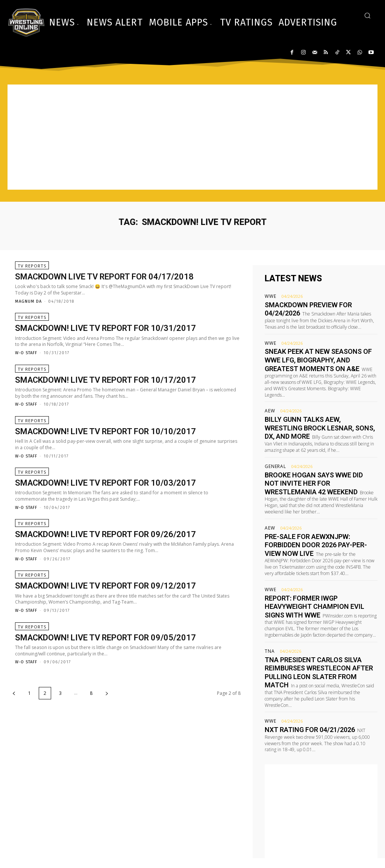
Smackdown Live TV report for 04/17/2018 (104, 280)
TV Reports (32, 269)
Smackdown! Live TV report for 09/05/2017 (105, 666)
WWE (270, 296)
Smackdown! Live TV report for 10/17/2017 (105, 390)
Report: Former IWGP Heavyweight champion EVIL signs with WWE (313, 564)
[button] (367, 15)
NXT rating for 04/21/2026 (300, 672)
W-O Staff (26, 360)
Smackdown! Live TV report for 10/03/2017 (105, 501)
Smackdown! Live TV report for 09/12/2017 (105, 611)
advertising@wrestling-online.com (333, 846)
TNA (269, 607)
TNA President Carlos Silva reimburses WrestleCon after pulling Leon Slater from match (320, 622)
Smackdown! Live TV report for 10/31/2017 (105, 336)
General (274, 448)
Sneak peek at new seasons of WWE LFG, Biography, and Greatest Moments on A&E (320, 354)
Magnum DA (28, 305)
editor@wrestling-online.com (340, 836)
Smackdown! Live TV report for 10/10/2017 (105, 446)
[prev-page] (14, 722)
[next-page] (107, 722)
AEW (269, 397)
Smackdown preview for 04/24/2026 (313, 304)
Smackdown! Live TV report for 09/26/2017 (105, 556)
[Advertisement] (192, 137)
